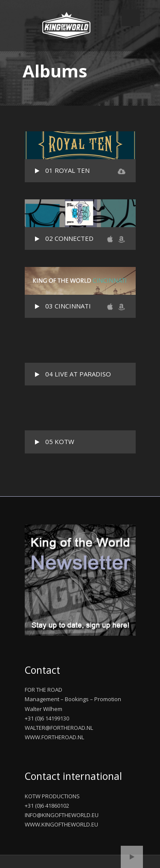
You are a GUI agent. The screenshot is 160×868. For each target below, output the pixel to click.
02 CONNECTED (69, 238)
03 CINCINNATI (68, 306)
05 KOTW (60, 441)
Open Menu (131, 18)
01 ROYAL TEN (67, 170)
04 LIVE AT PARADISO (78, 374)
